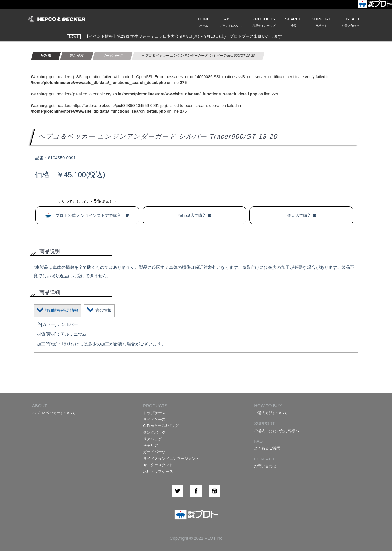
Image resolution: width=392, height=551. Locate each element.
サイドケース (154, 420)
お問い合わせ (265, 466)
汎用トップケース (158, 472)
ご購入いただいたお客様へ (276, 431)
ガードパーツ (154, 452)
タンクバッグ (154, 433)
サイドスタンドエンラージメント (171, 459)
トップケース (154, 413)
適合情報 (103, 310)
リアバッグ (152, 439)
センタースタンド (158, 465)
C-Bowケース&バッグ (161, 426)
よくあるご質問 (267, 448)
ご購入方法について (271, 413)
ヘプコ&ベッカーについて (54, 413)
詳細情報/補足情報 (62, 310)
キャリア (151, 445)
